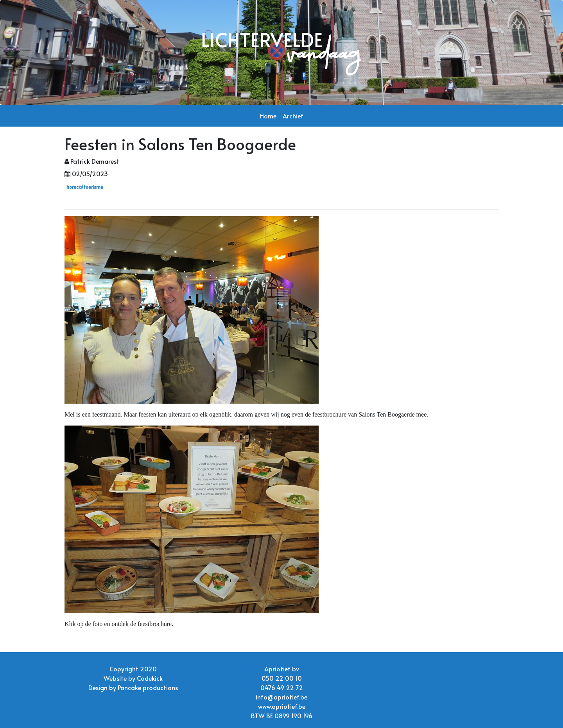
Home (268, 116)
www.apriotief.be (282, 706)
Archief (293, 116)
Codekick (150, 678)
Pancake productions (148, 687)
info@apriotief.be (281, 697)
